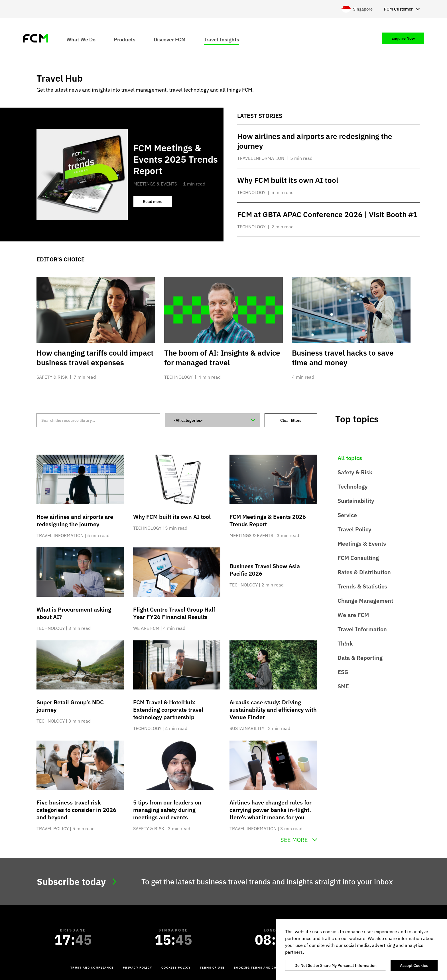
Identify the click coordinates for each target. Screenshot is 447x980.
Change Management (365, 601)
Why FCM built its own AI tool (172, 517)
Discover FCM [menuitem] (170, 39)
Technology (352, 486)
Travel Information (362, 629)
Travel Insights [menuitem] (222, 39)
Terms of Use (212, 968)
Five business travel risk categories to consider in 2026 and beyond (76, 810)
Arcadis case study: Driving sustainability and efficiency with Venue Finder (273, 710)
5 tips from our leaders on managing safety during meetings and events (167, 810)
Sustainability (356, 501)
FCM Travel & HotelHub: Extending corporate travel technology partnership (168, 710)
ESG (343, 672)
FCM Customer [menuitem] (398, 9)
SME (343, 686)
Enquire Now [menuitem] (403, 38)
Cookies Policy (176, 968)
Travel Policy (354, 529)
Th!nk (345, 643)
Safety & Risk (355, 472)
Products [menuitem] (125, 39)
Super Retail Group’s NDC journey (70, 706)
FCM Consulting (358, 558)
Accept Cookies (414, 965)
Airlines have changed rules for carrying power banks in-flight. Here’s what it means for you (271, 810)
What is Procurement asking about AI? (74, 613)
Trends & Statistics (362, 586)
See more (294, 840)
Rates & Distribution (364, 572)
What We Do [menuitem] (81, 39)
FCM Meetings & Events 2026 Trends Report (268, 520)
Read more (157, 203)
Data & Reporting (360, 658)
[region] (361, 949)
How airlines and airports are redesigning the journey (75, 520)
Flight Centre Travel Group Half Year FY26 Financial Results (174, 613)
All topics (350, 458)
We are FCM (353, 615)
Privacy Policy (138, 968)
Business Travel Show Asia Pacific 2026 (265, 570)
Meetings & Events (362, 544)
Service (347, 515)
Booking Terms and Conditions (264, 968)
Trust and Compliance (92, 968)
